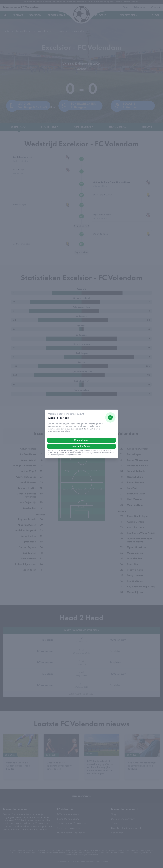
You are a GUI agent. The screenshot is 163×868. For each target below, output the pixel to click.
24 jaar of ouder (81, 440)
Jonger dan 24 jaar (82, 446)
